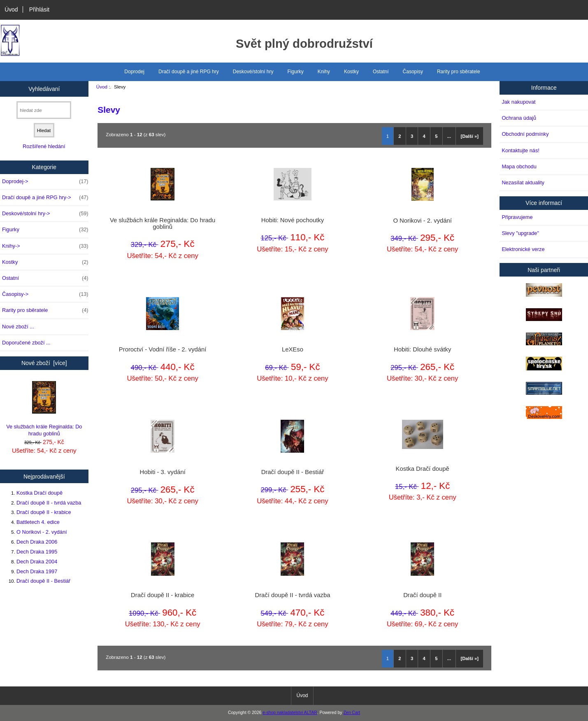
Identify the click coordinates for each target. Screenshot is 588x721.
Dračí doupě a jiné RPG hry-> (45, 198)
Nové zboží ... (18, 327)
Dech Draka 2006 (37, 542)
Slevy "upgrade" (520, 233)
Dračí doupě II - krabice (44, 512)
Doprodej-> (45, 181)
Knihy (324, 72)
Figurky (296, 72)
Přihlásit (39, 9)
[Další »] (469, 136)
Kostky (351, 72)
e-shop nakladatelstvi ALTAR (290, 713)
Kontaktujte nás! (520, 150)
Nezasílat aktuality (523, 183)
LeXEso (293, 349)
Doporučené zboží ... (26, 343)
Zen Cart (352, 713)
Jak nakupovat (518, 102)
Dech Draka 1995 (37, 552)
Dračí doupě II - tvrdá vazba (49, 503)
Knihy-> (45, 246)
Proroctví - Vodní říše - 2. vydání (163, 349)
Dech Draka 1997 (37, 571)
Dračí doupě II (422, 595)
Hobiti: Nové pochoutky (293, 220)
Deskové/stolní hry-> (45, 214)
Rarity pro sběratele (459, 72)
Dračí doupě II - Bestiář (43, 581)
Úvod (11, 9)
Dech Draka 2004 (37, 562)
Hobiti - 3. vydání (163, 472)
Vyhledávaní (44, 88)
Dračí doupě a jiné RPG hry (189, 72)
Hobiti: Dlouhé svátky (422, 349)
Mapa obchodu (519, 166)
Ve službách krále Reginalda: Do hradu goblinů (44, 409)
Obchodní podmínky (525, 134)
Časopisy (413, 72)
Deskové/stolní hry (253, 72)
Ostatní (381, 72)
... (449, 136)
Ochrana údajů (519, 118)
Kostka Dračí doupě (40, 493)
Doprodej (134, 72)
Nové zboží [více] (44, 363)
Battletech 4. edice (38, 522)
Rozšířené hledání (44, 146)
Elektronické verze (523, 249)
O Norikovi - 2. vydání (42, 532)
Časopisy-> (45, 294)
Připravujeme (517, 217)
